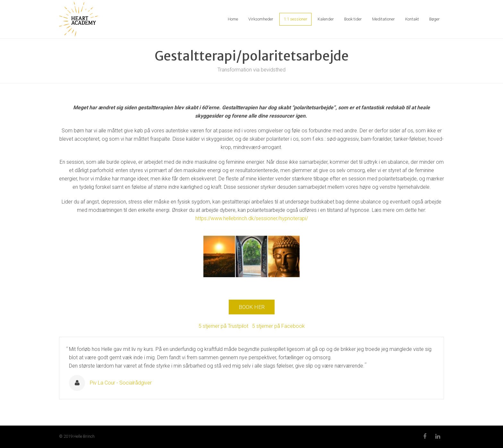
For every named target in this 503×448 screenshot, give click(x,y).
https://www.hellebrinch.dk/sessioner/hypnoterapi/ (252, 218)
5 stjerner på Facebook (278, 326)
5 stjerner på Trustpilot (224, 326)
